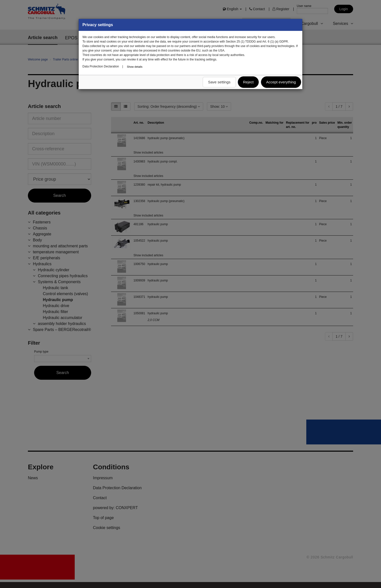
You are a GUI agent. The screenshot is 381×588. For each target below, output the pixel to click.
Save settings (219, 82)
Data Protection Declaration (101, 66)
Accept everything (281, 82)
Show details (135, 67)
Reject (248, 82)
